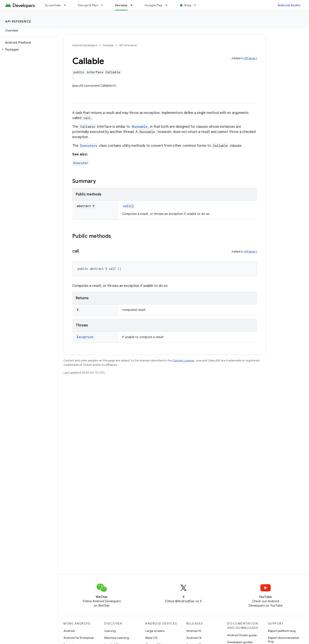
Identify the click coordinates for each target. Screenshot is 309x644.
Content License (183, 360)
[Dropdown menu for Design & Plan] (104, 5)
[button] (28, 50)
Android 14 (194, 638)
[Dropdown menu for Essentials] (67, 5)
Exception (85, 337)
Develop (108, 45)
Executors (89, 146)
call (127, 206)
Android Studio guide (242, 635)
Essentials (53, 5)
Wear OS (151, 638)
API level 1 (251, 58)
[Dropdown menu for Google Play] (168, 5)
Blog (188, 5)
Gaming (110, 631)
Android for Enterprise (79, 638)
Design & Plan (88, 5)
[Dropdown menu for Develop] (134, 5)
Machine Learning (117, 638)
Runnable (140, 127)
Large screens (155, 631)
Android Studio (289, 5)
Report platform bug (282, 631)
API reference (18, 21)
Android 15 (194, 631)
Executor (81, 163)
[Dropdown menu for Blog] (197, 5)
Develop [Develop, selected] (121, 5)
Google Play (154, 5)
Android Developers (85, 45)
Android (69, 631)
